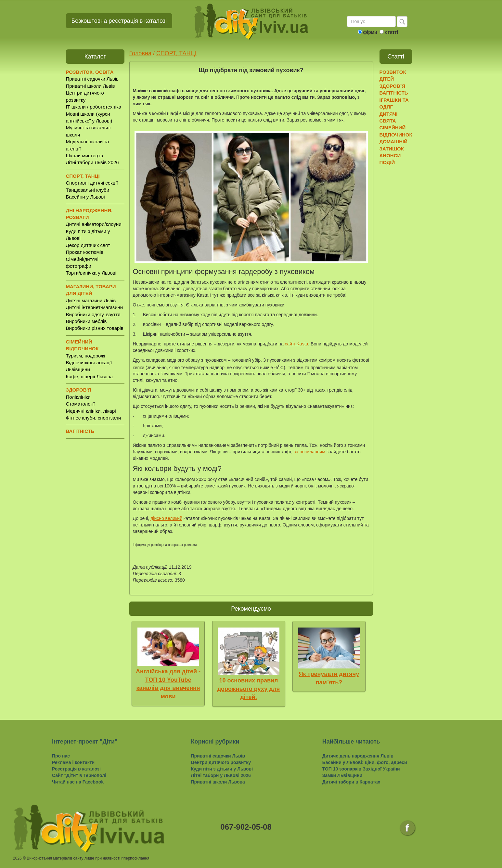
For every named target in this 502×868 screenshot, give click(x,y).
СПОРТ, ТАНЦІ (176, 53)
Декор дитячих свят (88, 245)
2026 (17, 858)
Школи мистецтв (84, 155)
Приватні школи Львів (90, 86)
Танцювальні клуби (88, 190)
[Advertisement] (405, 270)
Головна (140, 53)
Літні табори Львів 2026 (92, 162)
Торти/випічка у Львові (91, 273)
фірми (370, 32)
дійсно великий (166, 518)
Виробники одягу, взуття (93, 314)
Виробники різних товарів (95, 328)
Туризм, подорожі (86, 356)
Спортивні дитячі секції (92, 183)
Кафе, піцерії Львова (89, 376)
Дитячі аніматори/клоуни (94, 224)
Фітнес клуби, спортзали (94, 418)
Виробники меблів (86, 321)
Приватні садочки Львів (92, 79)
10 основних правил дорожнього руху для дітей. (249, 689)
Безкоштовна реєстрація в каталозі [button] (119, 21)
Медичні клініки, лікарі (91, 411)
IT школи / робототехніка (94, 107)
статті (392, 32)
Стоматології (80, 404)
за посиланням (309, 452)
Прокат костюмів (85, 252)
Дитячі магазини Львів (91, 300)
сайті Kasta (297, 344)
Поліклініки (78, 397)
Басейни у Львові (85, 197)
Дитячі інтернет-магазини (95, 307)
